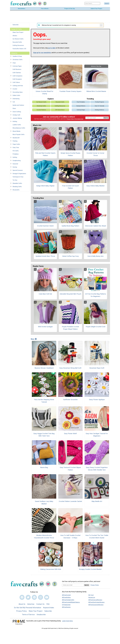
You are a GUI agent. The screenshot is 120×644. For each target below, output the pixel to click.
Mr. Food (91, 595)
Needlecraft (16, 138)
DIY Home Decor (60, 110)
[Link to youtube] (47, 597)
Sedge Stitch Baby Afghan (45, 186)
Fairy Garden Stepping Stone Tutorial (44, 401)
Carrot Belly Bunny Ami (95, 256)
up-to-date (52, 48)
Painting (15, 141)
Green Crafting (17, 112)
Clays (14, 63)
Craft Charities (17, 73)
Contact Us (40, 604)
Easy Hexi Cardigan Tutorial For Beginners (97, 435)
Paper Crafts (16, 144)
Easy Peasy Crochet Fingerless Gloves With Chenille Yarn (97, 469)
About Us (22, 604)
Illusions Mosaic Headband (44, 368)
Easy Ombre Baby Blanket (95, 186)
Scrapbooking (17, 161)
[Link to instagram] (40, 597)
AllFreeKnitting (66, 597)
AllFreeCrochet (66, 595)
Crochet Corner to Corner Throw (95, 154)
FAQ (48, 604)
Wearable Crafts (17, 183)
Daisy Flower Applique (97, 400)
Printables (16, 154)
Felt (14, 102)
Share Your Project (18, 32)
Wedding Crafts (17, 187)
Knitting (15, 121)
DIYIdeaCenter (66, 605)
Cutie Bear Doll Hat (45, 294)
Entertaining (16, 99)
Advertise (31, 604)
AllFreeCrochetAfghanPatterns (71, 602)
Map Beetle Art (97, 501)
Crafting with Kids (18, 86)
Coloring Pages (17, 66)
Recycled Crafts (17, 42)
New (34, 339)
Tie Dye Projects (99, 102)
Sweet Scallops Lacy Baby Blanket (44, 503)
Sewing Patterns (81, 106)
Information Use (79, 119)
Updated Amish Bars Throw (45, 256)
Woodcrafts (16, 190)
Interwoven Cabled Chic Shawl (95, 226)
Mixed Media (16, 131)
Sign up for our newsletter (42, 53)
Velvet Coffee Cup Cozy (70, 256)
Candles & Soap (17, 56)
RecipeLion (92, 597)
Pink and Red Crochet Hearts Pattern (45, 154)
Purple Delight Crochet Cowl (95, 327)
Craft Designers (17, 79)
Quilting (15, 157)
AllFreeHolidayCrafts (68, 600)
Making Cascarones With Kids (51, 569)
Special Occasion (18, 170)
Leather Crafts (17, 125)
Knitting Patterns (99, 110)
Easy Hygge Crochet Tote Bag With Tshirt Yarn (44, 435)
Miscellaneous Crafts (19, 128)
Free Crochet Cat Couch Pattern (70, 187)
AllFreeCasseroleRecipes (96, 605)
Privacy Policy (70, 119)
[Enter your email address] (73, 585)
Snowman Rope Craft (97, 368)
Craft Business (17, 69)
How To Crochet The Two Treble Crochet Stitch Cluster (97, 537)
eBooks (15, 36)
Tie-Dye (15, 180)
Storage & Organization (19, 174)
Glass (14, 108)
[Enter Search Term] (92, 3)
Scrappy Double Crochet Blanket (90, 569)
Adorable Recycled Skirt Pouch (70, 294)
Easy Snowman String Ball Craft (70, 368)
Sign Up (106, 118)
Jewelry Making (17, 118)
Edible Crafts (16, 95)
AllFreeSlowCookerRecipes (96, 602)
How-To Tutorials (99, 106)
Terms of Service (28, 615)
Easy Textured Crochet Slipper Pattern (70, 469)
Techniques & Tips (18, 177)
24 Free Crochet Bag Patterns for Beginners (95, 295)
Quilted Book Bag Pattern (70, 226)
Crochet (15, 89)
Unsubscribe (41, 615)
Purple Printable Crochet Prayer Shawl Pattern (70, 328)
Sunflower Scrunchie (70, 400)
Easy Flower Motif (70, 434)
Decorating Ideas (18, 92)
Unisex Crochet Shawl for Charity (45, 93)
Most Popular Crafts (18, 134)
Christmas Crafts (17, 60)
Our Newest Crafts (18, 39)
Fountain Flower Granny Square (70, 91)
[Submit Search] (107, 4)
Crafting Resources (18, 45)
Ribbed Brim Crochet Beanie (96, 91)
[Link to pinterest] (34, 597)
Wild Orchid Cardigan (45, 327)
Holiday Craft (16, 115)
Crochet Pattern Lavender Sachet (70, 501)
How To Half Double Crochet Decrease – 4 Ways (70, 537)
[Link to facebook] (22, 597)
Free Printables (81, 102)
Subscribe (16, 25)
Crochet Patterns (41, 110)
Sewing (15, 167)
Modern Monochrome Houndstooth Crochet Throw (44, 537)
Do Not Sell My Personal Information (28, 608)
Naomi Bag (44, 467)
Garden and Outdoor (18, 105)
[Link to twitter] (28, 597)
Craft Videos (16, 82)
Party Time (16, 148)
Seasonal (15, 164)
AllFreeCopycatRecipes (95, 600)
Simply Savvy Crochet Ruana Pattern (70, 154)
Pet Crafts (16, 151)
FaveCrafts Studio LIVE (19, 49)
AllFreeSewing (66, 607)
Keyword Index (49, 608)
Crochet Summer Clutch (45, 226)
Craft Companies (17, 76)
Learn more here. (68, 621)
